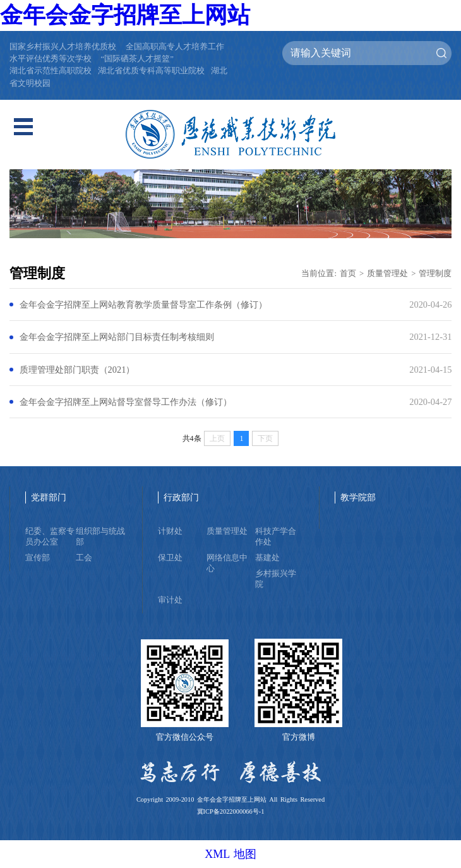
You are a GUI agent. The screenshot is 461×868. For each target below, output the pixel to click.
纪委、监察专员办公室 (50, 537)
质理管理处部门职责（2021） (77, 370)
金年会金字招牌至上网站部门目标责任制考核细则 (117, 337)
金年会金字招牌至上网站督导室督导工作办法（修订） (126, 402)
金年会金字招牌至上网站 (125, 15)
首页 (348, 274)
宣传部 (38, 558)
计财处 (170, 531)
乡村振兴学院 (276, 579)
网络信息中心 (227, 563)
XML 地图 (230, 854)
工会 (84, 558)
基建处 (267, 558)
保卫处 (170, 558)
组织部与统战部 (100, 537)
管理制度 (435, 274)
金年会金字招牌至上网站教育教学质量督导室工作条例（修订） (143, 304)
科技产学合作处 (276, 537)
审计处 (170, 600)
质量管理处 (387, 274)
